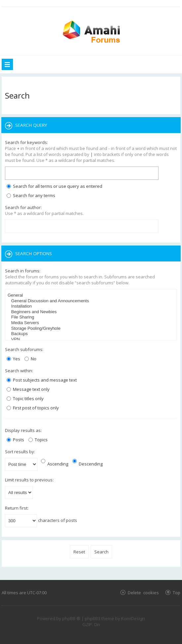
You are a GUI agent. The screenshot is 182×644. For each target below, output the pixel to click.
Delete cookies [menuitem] (143, 592)
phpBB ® (71, 618)
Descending (88, 464)
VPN (92, 340)
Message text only (28, 389)
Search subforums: (24, 349)
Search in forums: (23, 271)
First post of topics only (33, 408)
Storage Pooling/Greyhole (92, 329)
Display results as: (23, 430)
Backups (92, 334)
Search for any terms (31, 195)
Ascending (55, 464)
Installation (92, 306)
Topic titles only (25, 398)
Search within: (19, 371)
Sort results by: (20, 452)
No (30, 359)
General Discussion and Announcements (92, 301)
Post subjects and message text (42, 380)
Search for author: (23, 207)
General (92, 295)
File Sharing (92, 317)
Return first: (17, 508)
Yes (13, 359)
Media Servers (92, 323)
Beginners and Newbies (92, 312)
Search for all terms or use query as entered (54, 186)
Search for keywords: (26, 142)
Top (177, 592)
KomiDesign (133, 618)
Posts (15, 440)
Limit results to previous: (29, 480)
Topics (38, 440)
